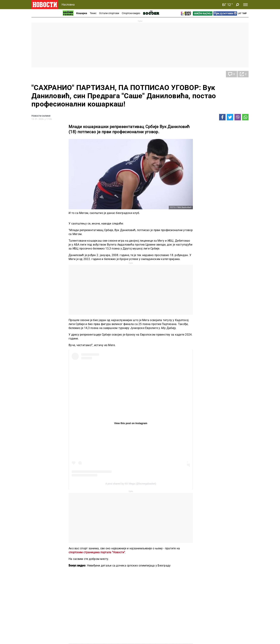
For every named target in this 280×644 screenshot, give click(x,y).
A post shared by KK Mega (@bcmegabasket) (131, 484)
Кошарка (82, 13)
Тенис (93, 13)
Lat (240, 13)
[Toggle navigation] (245, 5)
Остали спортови (109, 13)
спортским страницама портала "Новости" (97, 552)
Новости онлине (41, 116)
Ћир (245, 13)
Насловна (68, 5)
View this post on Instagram (131, 423)
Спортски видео (131, 13)
